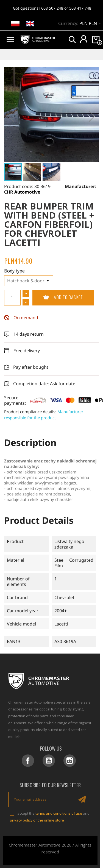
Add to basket (58, 297)
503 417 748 (80, 8)
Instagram (70, 761)
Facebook (28, 761)
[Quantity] (12, 298)
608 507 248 (52, 8)
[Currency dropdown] (91, 24)
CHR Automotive (22, 192)
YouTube (49, 761)
